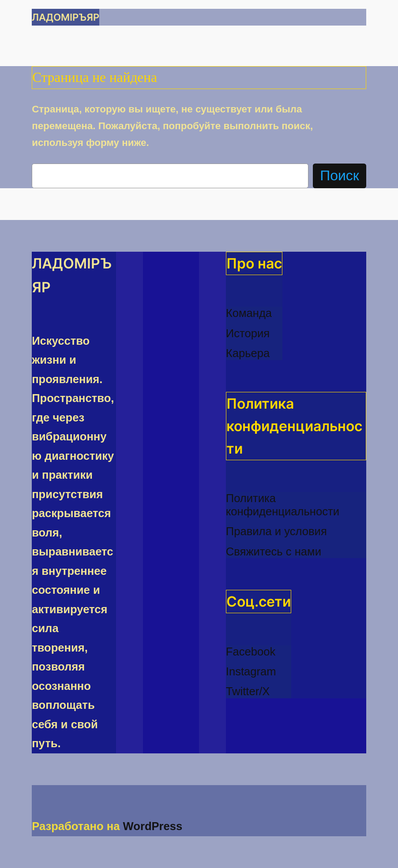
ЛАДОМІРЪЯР (66, 17)
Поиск (340, 175)
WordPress (153, 826)
